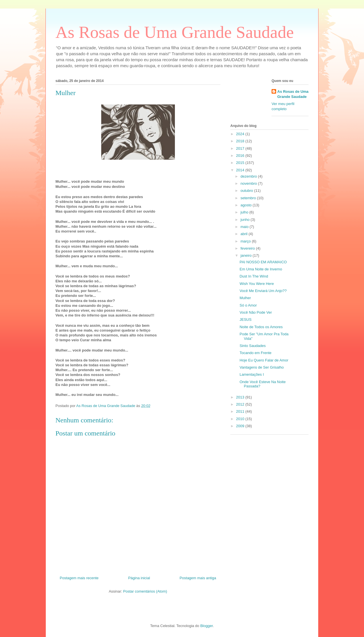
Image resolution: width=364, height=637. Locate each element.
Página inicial (139, 578)
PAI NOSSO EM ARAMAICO (263, 262)
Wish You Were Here (257, 284)
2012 (241, 404)
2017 (241, 148)
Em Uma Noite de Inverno (261, 269)
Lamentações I (252, 374)
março (246, 241)
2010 (241, 419)
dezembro (249, 176)
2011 (241, 411)
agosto (247, 205)
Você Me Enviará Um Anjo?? (263, 291)
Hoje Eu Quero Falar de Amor (264, 360)
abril (245, 234)
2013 (241, 397)
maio (245, 227)
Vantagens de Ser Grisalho (261, 367)
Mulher (245, 298)
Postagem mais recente (79, 578)
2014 (241, 170)
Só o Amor (248, 305)
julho (245, 212)
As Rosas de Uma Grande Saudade (175, 32)
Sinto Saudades (253, 346)
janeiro (247, 255)
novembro (249, 183)
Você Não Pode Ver (256, 312)
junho (246, 220)
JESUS (245, 319)
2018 (241, 141)
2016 (241, 156)
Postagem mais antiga (198, 578)
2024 (241, 134)
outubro (247, 191)
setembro (249, 198)
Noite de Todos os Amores (261, 327)
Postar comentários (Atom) (145, 591)
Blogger (206, 626)
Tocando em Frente (255, 353)
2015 (241, 163)
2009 (241, 426)
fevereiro (248, 248)
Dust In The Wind (254, 276)
